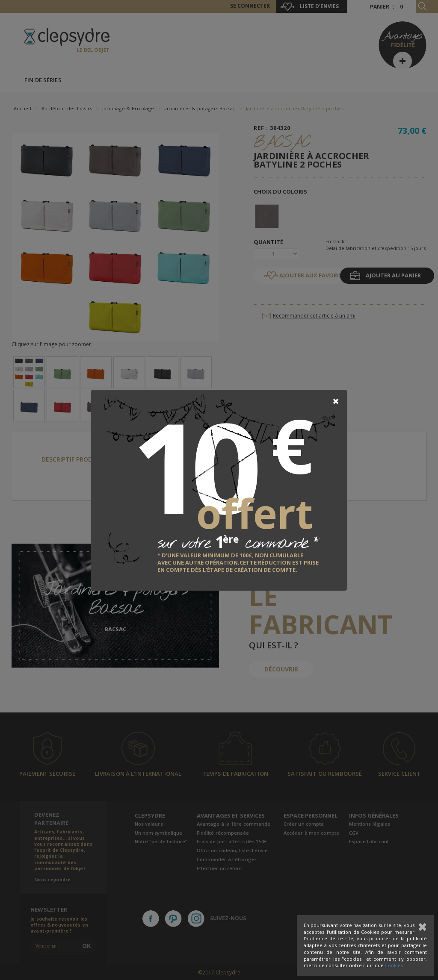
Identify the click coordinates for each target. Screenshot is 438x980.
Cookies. (395, 965)
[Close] (336, 401)
